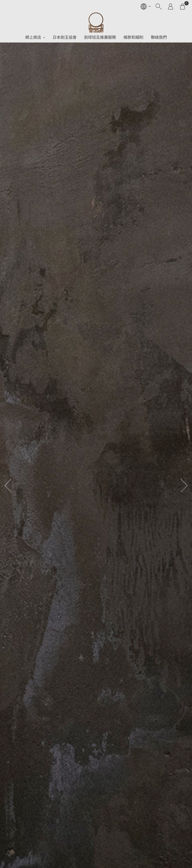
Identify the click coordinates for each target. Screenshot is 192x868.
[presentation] (6, 485)
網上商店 (33, 37)
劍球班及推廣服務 (100, 37)
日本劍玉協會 (65, 37)
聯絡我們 (159, 37)
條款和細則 (133, 37)
